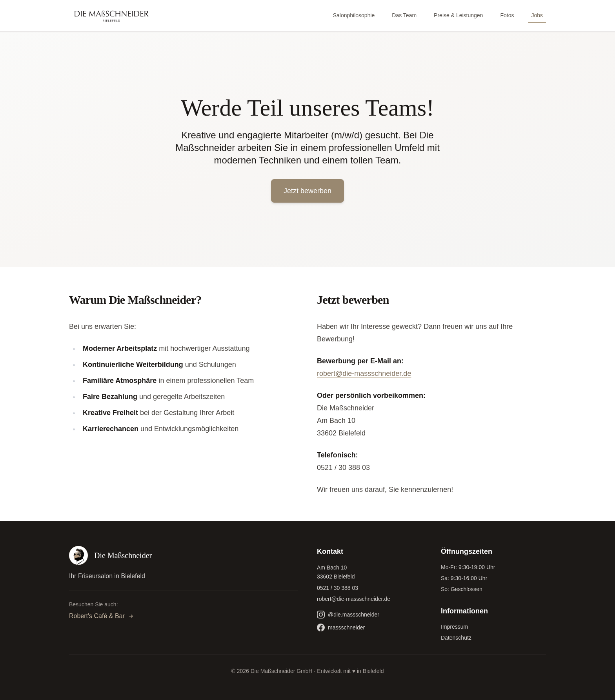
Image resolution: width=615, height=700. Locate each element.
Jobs (537, 15)
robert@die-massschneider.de (364, 374)
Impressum (454, 627)
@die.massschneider (348, 615)
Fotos (507, 15)
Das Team (404, 15)
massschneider (341, 627)
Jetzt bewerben (307, 191)
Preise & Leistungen (458, 15)
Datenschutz (456, 638)
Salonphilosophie (354, 15)
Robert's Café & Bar (102, 616)
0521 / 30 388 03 (338, 588)
